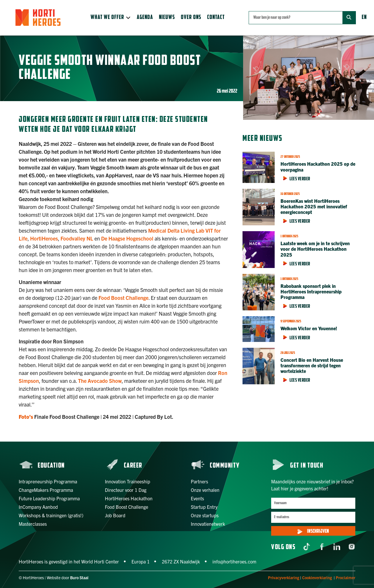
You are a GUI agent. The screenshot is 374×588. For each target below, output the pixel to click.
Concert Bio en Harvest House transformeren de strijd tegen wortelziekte (312, 365)
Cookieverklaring (317, 577)
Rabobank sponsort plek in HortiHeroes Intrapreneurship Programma (311, 291)
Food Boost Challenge (123, 298)
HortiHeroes (44, 238)
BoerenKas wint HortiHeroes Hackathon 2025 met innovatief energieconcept (314, 206)
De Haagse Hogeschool (127, 238)
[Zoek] (349, 18)
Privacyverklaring (284, 577)
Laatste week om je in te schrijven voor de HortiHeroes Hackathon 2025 (315, 249)
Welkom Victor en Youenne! (309, 328)
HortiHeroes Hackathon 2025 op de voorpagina (318, 166)
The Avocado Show (100, 381)
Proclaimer (346, 577)
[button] (111, 18)
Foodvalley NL (77, 238)
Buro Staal (79, 577)
